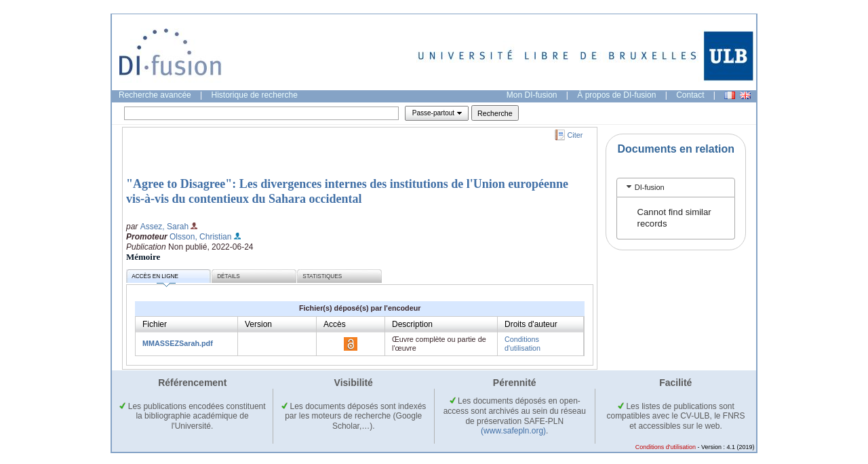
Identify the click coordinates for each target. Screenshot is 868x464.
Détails (229, 276)
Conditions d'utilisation (522, 344)
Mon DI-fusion (532, 95)
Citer (575, 135)
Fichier (155, 324)
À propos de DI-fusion (616, 95)
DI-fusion (650, 187)
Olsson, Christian (200, 237)
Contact (690, 95)
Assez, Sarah (164, 227)
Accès (335, 324)
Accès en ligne (155, 278)
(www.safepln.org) (513, 431)
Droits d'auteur (531, 324)
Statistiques (322, 276)
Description (412, 324)
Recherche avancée (155, 95)
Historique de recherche (255, 95)
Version (258, 324)
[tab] (676, 188)
